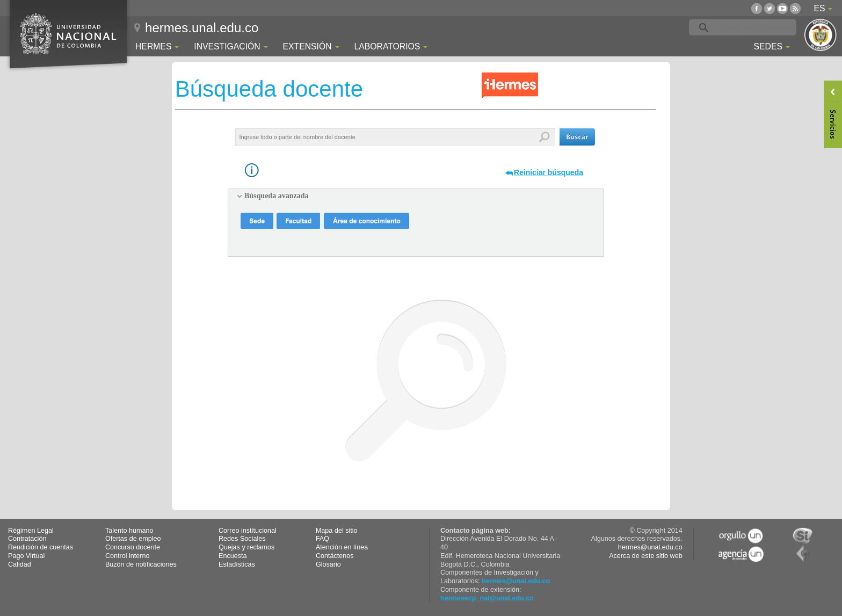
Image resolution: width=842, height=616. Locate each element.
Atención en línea (342, 547)
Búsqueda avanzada (276, 196)
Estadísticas (237, 564)
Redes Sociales (242, 539)
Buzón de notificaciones (141, 564)
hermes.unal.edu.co (202, 28)
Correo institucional (248, 531)
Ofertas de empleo (133, 539)
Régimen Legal (31, 531)
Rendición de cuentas (41, 547)
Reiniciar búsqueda (549, 172)
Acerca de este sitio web (646, 556)
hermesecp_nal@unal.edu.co (487, 598)
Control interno (128, 556)
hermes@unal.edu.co (516, 581)
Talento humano (129, 531)
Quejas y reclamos (246, 547)
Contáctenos (335, 556)
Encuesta (233, 556)
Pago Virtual (26, 556)
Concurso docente (133, 547)
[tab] (416, 196)
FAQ (322, 539)
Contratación (27, 539)
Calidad (20, 564)
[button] (577, 137)
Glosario (328, 564)
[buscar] (759, 28)
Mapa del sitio (337, 531)
